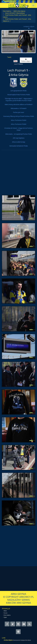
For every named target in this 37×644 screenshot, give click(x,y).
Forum (6, 613)
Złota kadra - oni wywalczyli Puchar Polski (19, 134)
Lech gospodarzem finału (19, 91)
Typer (5, 617)
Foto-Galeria (7, 11)
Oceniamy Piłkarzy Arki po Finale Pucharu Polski (19, 116)
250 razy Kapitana (19, 138)
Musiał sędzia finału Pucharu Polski (19, 95)
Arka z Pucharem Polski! (19, 120)
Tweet (9, 57)
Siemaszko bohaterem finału (19, 146)
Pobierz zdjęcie (26, 60)
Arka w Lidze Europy (19, 142)
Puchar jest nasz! (19, 112)
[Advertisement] (18, 173)
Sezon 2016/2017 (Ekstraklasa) (15, 13)
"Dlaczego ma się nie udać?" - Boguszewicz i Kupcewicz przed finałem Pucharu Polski (19, 99)
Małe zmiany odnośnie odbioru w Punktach (19, 104)
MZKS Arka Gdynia (19, 11)
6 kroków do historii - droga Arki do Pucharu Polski (19, 129)
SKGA (5, 611)
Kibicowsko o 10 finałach (19, 108)
